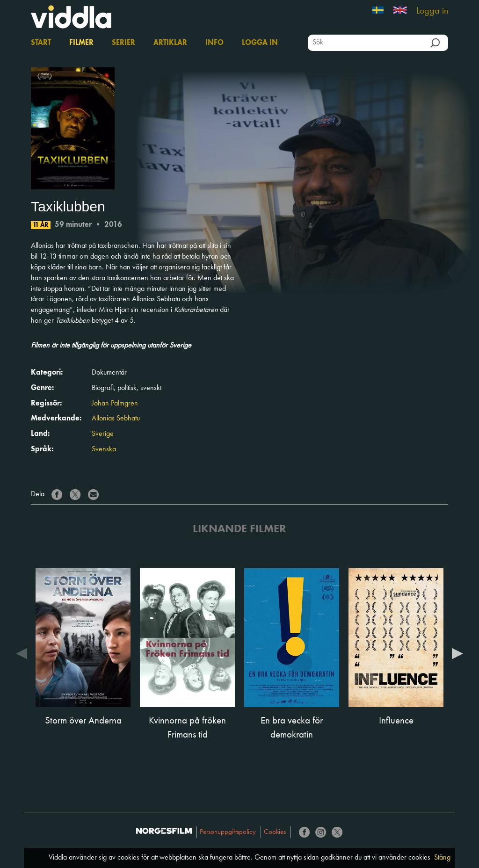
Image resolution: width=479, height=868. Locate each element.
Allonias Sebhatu (116, 419)
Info (214, 43)
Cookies (275, 832)
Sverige (103, 434)
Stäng (442, 858)
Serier (123, 43)
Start (41, 43)
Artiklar (170, 43)
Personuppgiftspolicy (228, 832)
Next (457, 653)
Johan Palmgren (115, 404)
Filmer (81, 43)
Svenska (104, 449)
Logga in (432, 11)
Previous (22, 653)
